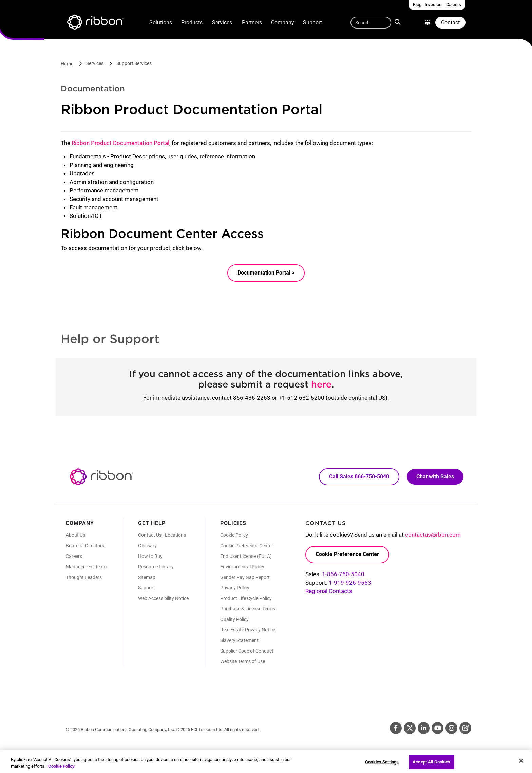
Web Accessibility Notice (163, 598)
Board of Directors (85, 546)
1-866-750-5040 (343, 574)
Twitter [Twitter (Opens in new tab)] (410, 728)
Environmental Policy (242, 567)
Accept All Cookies (431, 764)
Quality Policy (234, 619)
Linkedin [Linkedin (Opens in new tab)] (424, 728)
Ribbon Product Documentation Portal (120, 143)
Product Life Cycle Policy (246, 598)
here (321, 384)
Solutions (161, 23)
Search (398, 22)
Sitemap (147, 577)
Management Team (86, 567)
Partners (252, 23)
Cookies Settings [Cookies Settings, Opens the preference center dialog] (382, 764)
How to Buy (150, 556)
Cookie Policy (234, 535)
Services (222, 23)
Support (312, 23)
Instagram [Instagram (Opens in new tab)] (451, 728)
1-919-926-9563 (350, 583)
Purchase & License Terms (248, 609)
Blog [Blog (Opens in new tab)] (465, 728)
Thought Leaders (84, 577)
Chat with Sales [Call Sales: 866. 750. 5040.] (435, 477)
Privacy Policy (235, 588)
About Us (75, 535)
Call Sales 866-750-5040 (359, 477)
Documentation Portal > (266, 273)
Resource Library (156, 567)
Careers (74, 556)
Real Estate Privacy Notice (248, 630)
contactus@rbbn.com (433, 535)
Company (283, 23)
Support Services (134, 63)
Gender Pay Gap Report (245, 577)
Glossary (147, 546)
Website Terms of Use (243, 661)
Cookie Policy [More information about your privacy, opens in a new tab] (61, 769)
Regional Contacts (329, 591)
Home (67, 64)
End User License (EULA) (246, 556)
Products (192, 23)
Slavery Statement (239, 640)
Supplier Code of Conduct (247, 651)
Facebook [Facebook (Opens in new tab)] (396, 728)
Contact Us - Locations (162, 535)
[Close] (521, 763)
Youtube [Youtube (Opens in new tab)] (438, 728)
